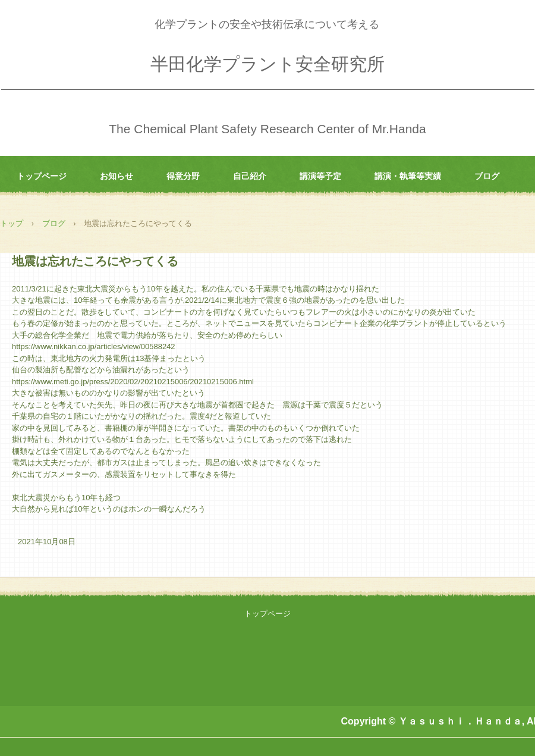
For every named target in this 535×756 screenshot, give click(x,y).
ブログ (487, 176)
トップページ (42, 176)
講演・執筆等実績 (408, 176)
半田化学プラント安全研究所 (267, 64)
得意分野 (183, 176)
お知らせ (117, 176)
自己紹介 (250, 176)
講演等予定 (320, 176)
